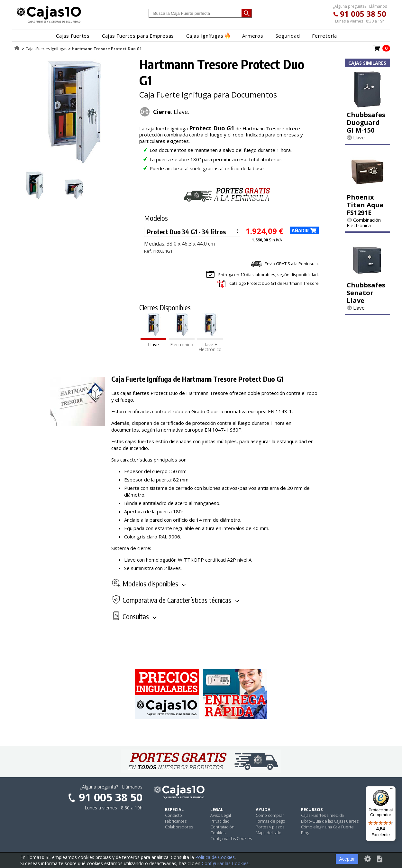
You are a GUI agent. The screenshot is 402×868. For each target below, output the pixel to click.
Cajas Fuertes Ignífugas (46, 49)
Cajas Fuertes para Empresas (138, 36)
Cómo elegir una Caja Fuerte (327, 827)
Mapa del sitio (269, 833)
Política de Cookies (215, 857)
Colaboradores (179, 827)
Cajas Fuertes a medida (322, 815)
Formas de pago (270, 821)
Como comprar (270, 815)
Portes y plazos (270, 827)
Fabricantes (176, 821)
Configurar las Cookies (231, 838)
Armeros (253, 36)
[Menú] (392, 790)
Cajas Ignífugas (208, 36)
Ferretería (324, 36)
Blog (305, 833)
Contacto (174, 815)
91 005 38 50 (363, 14)
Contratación (222, 827)
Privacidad (220, 821)
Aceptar (347, 859)
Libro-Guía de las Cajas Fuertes (330, 821)
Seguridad (288, 36)
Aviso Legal (221, 815)
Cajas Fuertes (73, 36)
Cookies (218, 833)
